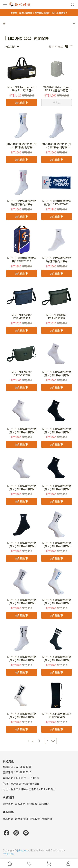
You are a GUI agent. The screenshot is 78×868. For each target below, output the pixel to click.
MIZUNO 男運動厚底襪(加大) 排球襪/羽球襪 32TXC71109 (21, 545)
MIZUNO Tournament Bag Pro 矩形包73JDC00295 (22, 89)
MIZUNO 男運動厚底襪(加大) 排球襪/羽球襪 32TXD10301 (21, 658)
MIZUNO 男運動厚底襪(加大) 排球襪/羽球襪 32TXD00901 (21, 601)
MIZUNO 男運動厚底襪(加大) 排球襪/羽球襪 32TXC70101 (57, 374)
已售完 (57, 102)
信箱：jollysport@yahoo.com (21, 784)
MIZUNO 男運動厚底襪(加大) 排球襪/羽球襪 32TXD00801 (57, 545)
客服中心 (44, 804)
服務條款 (32, 804)
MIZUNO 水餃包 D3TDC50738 (22, 374)
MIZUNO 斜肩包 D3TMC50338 (56, 317)
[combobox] (12, 47)
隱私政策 (35, 819)
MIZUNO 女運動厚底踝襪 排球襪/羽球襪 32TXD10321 (21, 203)
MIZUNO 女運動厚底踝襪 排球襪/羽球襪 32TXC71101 (57, 260)
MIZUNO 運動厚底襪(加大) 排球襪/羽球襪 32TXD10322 (57, 146)
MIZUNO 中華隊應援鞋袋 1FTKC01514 (21, 260)
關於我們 (8, 804)
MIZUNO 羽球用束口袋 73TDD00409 (57, 715)
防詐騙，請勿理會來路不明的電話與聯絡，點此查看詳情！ (39, 13)
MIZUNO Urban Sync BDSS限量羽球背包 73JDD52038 (56, 89)
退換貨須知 (21, 819)
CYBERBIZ (9, 854)
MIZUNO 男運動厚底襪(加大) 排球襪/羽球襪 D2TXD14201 (21, 715)
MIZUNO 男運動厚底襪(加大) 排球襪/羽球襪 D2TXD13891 (57, 658)
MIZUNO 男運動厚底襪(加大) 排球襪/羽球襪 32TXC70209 (57, 488)
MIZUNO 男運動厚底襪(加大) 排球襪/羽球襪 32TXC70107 (21, 431)
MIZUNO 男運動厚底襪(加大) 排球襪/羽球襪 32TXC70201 (21, 488)
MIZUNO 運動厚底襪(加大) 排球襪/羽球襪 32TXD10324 (21, 146)
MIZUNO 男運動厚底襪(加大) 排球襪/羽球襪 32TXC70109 (57, 431)
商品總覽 (8, 819)
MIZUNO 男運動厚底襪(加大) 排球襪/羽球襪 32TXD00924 (57, 601)
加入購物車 (21, 102)
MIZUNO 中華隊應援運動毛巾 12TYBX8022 (57, 203)
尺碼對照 (47, 819)
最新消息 (20, 804)
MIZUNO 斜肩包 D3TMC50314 (22, 317)
